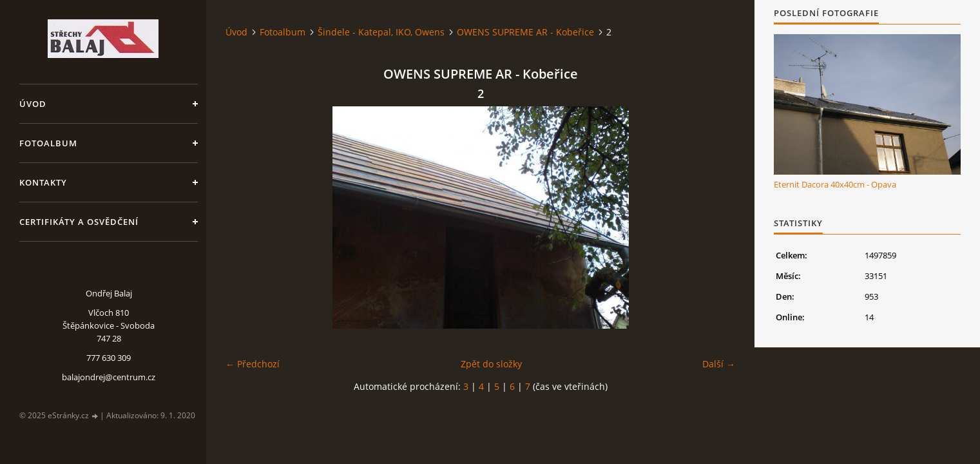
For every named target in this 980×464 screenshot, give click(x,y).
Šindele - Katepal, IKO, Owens (381, 32)
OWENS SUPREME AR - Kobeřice (525, 32)
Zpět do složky (491, 364)
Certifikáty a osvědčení (79, 222)
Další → (719, 364)
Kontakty (43, 182)
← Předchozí (253, 364)
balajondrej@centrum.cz (109, 377)
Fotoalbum (48, 143)
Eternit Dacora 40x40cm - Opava (835, 184)
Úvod (33, 104)
